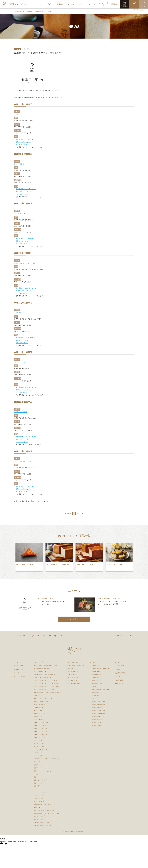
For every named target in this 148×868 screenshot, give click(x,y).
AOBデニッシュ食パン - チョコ (42, 823)
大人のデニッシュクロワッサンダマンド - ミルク (47, 757)
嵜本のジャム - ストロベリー (42, 727)
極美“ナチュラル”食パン (24, 142)
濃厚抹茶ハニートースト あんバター (44, 697)
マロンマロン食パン (22, 144)
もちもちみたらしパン (40, 706)
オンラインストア (19, 664)
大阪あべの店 (95, 675)
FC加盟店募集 (119, 678)
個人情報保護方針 (120, 671)
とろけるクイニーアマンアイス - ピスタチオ (46, 682)
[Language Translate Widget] (141, 10)
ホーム (16, 660)
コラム (117, 660)
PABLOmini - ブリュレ (40, 793)
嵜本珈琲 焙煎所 (96, 669)
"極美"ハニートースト (40, 775)
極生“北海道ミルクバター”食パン (27, 139)
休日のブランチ (72, 672)
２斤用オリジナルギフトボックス (43, 817)
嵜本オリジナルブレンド (75, 675)
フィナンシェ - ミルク (40, 742)
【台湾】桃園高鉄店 (97, 706)
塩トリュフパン (38, 760)
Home (16, 11)
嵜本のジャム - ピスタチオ (41, 724)
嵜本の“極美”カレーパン (40, 784)
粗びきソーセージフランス (41, 669)
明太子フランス (38, 763)
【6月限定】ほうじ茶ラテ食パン (43, 666)
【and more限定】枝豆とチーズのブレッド (45, 663)
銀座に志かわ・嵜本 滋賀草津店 (100, 688)
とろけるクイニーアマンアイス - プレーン (45, 678)
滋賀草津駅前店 (96, 691)
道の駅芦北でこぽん (21, 213)
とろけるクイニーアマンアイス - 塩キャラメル (46, 685)
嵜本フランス (37, 766)
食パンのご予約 (19, 667)
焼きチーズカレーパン (40, 736)
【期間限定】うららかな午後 (76, 663)
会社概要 (118, 674)
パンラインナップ (37, 660)
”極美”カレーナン (38, 715)
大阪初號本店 (95, 663)
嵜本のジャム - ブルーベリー (42, 733)
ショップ (93, 660)
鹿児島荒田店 (95, 694)
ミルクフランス (38, 751)
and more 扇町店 (96, 672)
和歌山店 (94, 685)
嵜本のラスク (37, 805)
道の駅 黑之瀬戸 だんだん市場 (25, 262)
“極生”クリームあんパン (40, 781)
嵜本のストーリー (19, 674)
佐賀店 (93, 697)
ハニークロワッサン (39, 703)
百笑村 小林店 (19, 164)
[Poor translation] (5, 841)
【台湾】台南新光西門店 (98, 703)
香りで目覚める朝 (73, 669)
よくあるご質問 (120, 664)
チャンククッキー (39, 739)
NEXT (79, 512)
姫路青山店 (95, 678)
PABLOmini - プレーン (40, 796)
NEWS (20, 11)
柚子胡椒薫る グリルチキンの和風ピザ (44, 672)
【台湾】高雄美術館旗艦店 (99, 712)
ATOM (16, 114)
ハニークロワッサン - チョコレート (43, 748)
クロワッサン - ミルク (40, 787)
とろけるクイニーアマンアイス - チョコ (45, 688)
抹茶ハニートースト (39, 694)
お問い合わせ (119, 682)
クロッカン (37, 772)
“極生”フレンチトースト (40, 712)
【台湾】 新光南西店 (97, 718)
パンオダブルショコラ (40, 718)
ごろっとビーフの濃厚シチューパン (43, 675)
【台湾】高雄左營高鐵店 (98, 700)
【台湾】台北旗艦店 (97, 724)
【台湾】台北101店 (97, 721)
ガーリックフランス (39, 754)
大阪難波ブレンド (73, 678)
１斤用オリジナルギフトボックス (43, 814)
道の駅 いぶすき (20, 361)
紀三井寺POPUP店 (97, 682)
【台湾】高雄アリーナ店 (98, 709)
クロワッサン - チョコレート (42, 790)
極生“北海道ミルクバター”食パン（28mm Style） (47, 811)
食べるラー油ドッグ (39, 709)
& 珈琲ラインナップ (72, 660)
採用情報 (118, 667)
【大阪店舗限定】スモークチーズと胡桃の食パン (47, 691)
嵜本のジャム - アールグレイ (42, 730)
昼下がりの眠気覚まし (74, 682)
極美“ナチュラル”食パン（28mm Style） (45, 808)
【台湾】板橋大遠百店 (98, 715)
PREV (69, 512)
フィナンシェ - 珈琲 (39, 745)
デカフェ (71, 666)
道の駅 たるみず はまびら (24, 460)
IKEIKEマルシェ (20, 312)
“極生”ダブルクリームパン (41, 778)
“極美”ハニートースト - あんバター (43, 769)
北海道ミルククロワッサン (41, 700)
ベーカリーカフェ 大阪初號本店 (100, 666)
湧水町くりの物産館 (21, 410)
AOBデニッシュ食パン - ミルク (42, 820)
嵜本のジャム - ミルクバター (42, 721)
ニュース (17, 671)
